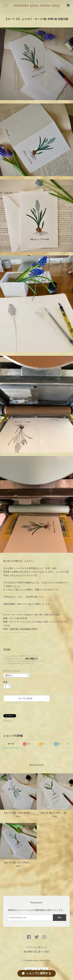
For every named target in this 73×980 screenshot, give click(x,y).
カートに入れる (25, 698)
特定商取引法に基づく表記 (36, 952)
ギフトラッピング (12, 671)
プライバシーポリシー (36, 947)
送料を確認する (31, 658)
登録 (59, 917)
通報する (8, 721)
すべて (11, 744)
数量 (5, 682)
